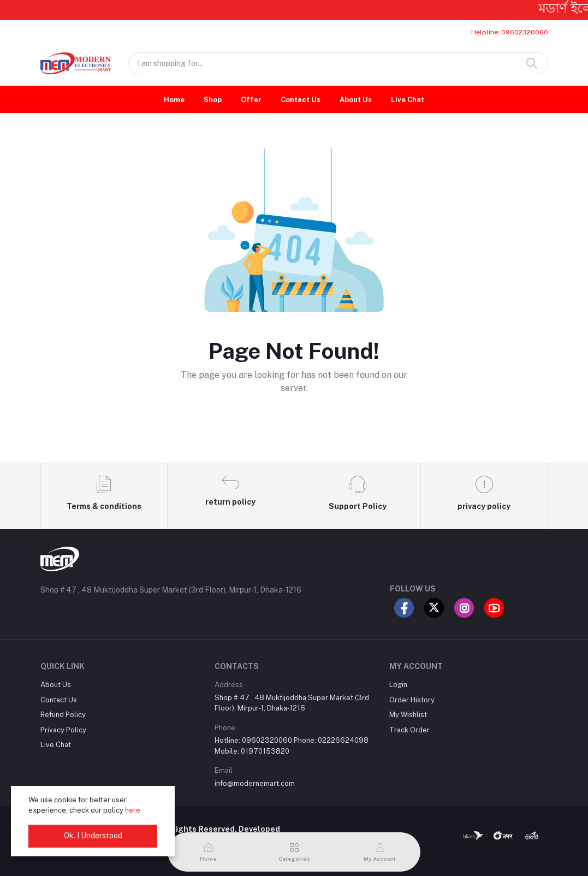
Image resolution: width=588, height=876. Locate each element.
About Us (356, 100)
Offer (251, 100)
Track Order (409, 730)
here (133, 810)
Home (174, 100)
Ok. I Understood (93, 836)
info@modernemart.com (255, 783)
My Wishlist (408, 715)
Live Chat (408, 100)
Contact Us (301, 100)
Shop (213, 100)
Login (398, 685)
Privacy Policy (63, 730)
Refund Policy (63, 715)
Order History (412, 700)
